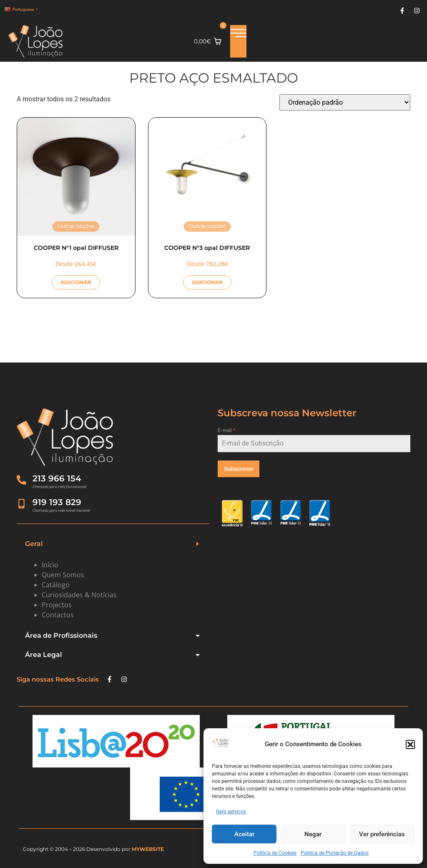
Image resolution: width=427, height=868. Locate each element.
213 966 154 (58, 478)
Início (50, 565)
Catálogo (56, 585)
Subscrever (239, 469)
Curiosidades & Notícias (79, 595)
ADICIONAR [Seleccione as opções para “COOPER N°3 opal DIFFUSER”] (207, 282)
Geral (34, 544)
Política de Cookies (275, 853)
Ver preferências (382, 834)
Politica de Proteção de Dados (335, 853)
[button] (410, 745)
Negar (313, 834)
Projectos (57, 605)
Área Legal (44, 655)
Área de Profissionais (61, 635)
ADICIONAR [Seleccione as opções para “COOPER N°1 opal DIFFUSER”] (76, 282)
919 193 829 (58, 502)
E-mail (226, 430)
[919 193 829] (22, 504)
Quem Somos (63, 575)
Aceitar (244, 834)
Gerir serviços (231, 812)
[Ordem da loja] (345, 102)
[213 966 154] (22, 480)
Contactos (58, 615)
